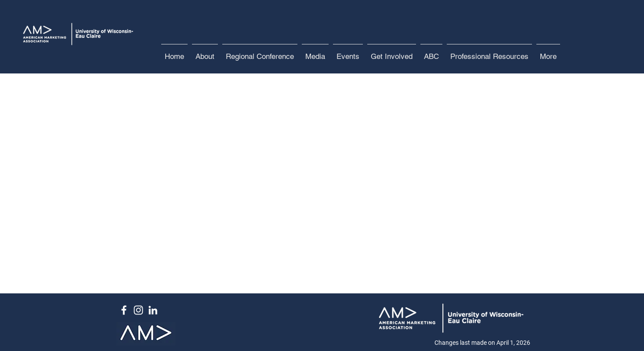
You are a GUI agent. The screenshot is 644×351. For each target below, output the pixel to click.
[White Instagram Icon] (138, 310)
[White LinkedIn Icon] (153, 310)
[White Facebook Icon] (124, 310)
